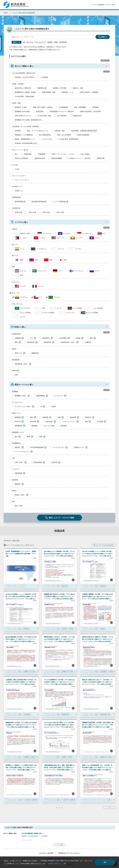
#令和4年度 (63, 42)
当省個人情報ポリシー (56, 864)
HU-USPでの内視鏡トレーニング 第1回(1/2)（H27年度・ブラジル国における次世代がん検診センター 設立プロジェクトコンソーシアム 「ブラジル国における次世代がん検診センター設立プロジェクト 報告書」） (21, 599)
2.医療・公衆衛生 (26, 840)
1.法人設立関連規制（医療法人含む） (32, 833)
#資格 (56, 42)
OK (105, 862)
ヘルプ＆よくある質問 (46, 853)
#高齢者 (50, 42)
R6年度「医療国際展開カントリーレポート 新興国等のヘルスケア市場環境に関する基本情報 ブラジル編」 (21, 554)
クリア (106, 72)
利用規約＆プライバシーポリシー (69, 853)
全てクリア (105, 61)
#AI (24, 42)
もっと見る (60, 845)
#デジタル (30, 42)
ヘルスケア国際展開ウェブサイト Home (104, 5)
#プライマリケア (40, 42)
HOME (6, 13)
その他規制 (44, 836)
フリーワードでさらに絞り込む (104, 545)
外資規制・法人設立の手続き (30, 836)
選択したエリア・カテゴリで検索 (61, 518)
